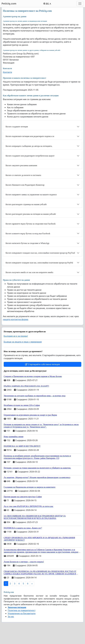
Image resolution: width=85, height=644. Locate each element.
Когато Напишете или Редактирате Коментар (25, 185)
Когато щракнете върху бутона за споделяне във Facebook (31, 224)
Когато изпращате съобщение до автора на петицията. (29, 146)
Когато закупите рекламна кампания (21, 165)
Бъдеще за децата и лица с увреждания (23, 342)
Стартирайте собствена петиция (42, 364)
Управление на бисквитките (22, 613)
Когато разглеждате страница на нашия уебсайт (26, 204)
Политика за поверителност (22, 610)
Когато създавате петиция (17, 127)
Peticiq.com (9, 4)
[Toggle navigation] (80, 4)
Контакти (7, 72)
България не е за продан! (16, 336)
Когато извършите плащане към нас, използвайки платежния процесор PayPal (39, 263)
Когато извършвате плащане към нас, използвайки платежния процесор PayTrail (40, 253)
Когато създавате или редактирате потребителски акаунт (30, 156)
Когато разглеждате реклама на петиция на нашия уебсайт (31, 214)
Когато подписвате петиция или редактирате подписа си (30, 136)
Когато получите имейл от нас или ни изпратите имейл (29, 272)
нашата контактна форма (15, 319)
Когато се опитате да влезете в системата (23, 175)
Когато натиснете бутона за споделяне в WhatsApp (27, 243)
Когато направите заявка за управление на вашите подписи (31, 195)
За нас (11, 617)
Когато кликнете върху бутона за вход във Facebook (28, 234)
